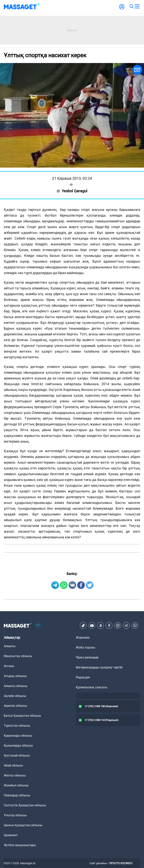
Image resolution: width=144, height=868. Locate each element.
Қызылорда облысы (18, 746)
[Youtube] (92, 626)
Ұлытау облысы (15, 815)
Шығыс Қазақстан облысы (23, 825)
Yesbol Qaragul (72, 191)
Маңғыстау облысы (18, 656)
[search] (131, 7)
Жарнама (83, 637)
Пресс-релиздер (87, 657)
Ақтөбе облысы (15, 696)
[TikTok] (83, 626)
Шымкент (11, 835)
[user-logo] (122, 9)
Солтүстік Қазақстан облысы (25, 805)
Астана (9, 666)
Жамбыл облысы (16, 785)
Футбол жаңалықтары (20, 845)
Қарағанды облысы (18, 736)
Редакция (83, 677)
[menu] (137, 7)
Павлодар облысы (17, 795)
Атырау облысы (15, 676)
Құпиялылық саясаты (92, 687)
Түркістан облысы (17, 726)
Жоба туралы (85, 647)
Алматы (10, 646)
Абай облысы (13, 765)
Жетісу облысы (15, 775)
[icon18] (38, 626)
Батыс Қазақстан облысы (22, 716)
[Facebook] (109, 626)
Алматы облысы (16, 686)
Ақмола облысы (15, 706)
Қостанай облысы (17, 755)
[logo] (22, 7)
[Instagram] (118, 626)
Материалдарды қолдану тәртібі (99, 667)
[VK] (101, 626)
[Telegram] (126, 626)
